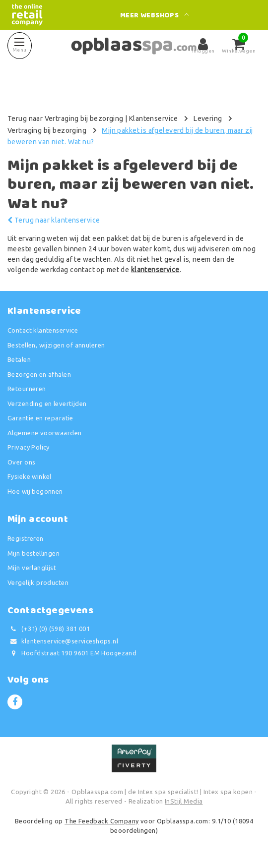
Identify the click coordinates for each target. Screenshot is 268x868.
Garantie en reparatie (40, 418)
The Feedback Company (101, 821)
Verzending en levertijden (47, 404)
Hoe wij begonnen (35, 491)
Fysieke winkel (30, 476)
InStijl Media (184, 801)
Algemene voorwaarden (44, 433)
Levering (208, 118)
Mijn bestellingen (33, 553)
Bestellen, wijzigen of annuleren (56, 345)
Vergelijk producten (38, 582)
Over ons (21, 462)
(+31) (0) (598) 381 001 (49, 629)
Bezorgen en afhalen (39, 374)
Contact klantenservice (43, 330)
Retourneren (27, 389)
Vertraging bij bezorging (47, 130)
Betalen (19, 359)
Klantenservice (154, 118)
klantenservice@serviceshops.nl (63, 641)
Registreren (26, 538)
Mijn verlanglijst (32, 568)
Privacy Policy (29, 447)
